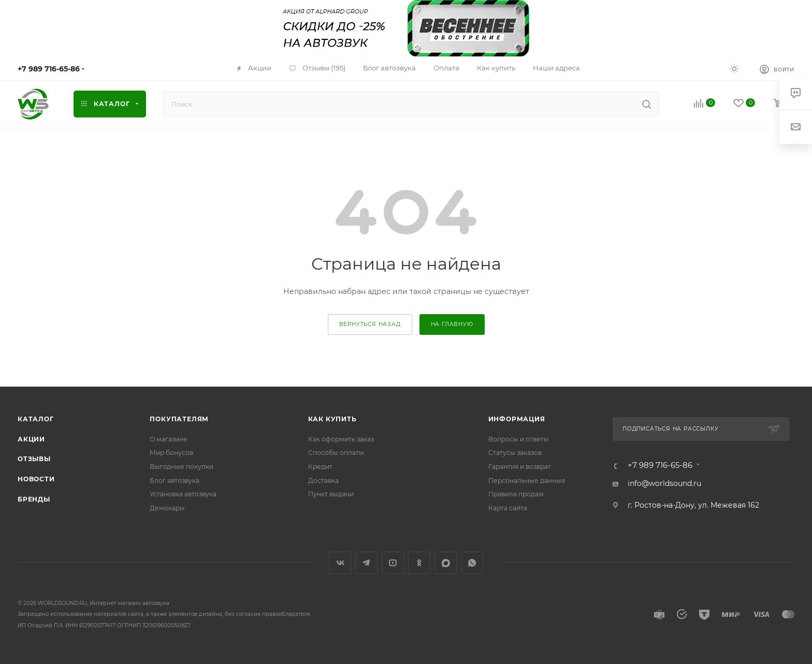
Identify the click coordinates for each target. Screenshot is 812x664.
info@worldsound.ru (664, 483)
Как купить (332, 419)
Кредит (320, 467)
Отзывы (34, 459)
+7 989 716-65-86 (49, 69)
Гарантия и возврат (520, 467)
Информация (517, 419)
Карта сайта (508, 508)
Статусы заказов (515, 453)
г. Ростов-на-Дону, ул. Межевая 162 (693, 505)
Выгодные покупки (182, 467)
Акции (31, 439)
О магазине (169, 439)
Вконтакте (340, 563)
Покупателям (179, 419)
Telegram (366, 563)
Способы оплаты (336, 453)
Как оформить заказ (341, 439)
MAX (446, 563)
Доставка (323, 481)
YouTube (393, 563)
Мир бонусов (171, 453)
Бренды (34, 499)
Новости (36, 479)
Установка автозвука (183, 494)
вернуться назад (370, 324)
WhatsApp (472, 563)
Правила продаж (516, 494)
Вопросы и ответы (519, 439)
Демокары (167, 508)
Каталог (36, 419)
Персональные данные (527, 481)
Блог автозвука (175, 481)
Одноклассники (419, 563)
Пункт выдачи (331, 494)
